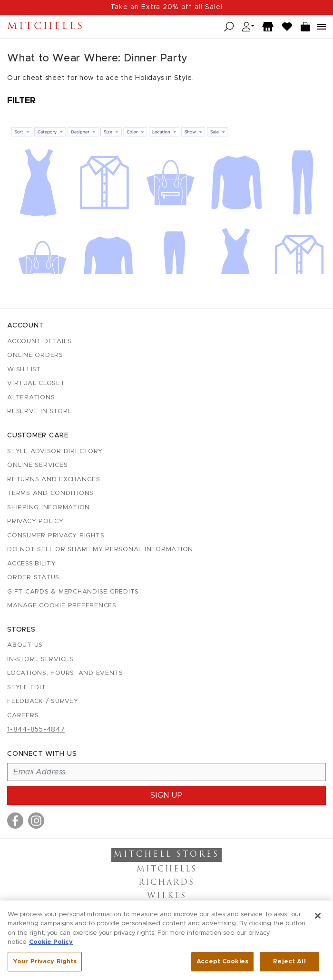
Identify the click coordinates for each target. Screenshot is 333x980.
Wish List (24, 370)
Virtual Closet (36, 383)
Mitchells (46, 27)
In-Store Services (40, 659)
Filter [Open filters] (21, 101)
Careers (23, 716)
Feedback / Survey (43, 701)
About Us (25, 645)
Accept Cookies (222, 965)
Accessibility (32, 564)
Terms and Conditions (50, 493)
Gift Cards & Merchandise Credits (73, 592)
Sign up (166, 795)
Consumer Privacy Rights (56, 536)
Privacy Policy (35, 521)
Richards (166, 883)
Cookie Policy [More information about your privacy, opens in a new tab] (51, 945)
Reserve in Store (39, 411)
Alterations (31, 398)
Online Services (37, 465)
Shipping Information (49, 508)
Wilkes (167, 896)
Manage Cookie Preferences (62, 606)
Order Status (33, 578)
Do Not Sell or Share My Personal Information (100, 549)
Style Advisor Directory (55, 451)
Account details (39, 342)
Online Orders (35, 355)
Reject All (289, 965)
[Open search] (229, 27)
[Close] (318, 918)
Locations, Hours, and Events (65, 673)
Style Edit (27, 688)
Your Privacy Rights (45, 965)
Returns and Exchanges (54, 480)
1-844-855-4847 (36, 730)
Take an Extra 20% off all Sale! (166, 7)
